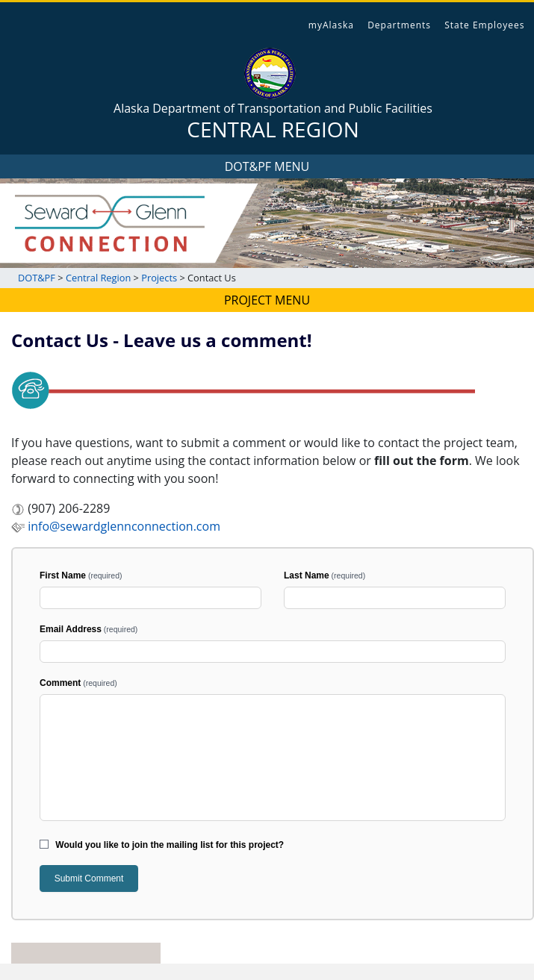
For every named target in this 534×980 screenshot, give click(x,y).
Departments (399, 25)
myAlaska (331, 25)
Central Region (100, 278)
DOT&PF (37, 278)
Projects (160, 278)
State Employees (484, 25)
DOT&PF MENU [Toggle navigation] (267, 166)
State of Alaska (65, 19)
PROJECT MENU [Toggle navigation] (267, 300)
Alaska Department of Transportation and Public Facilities (273, 121)
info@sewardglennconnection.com (116, 526)
